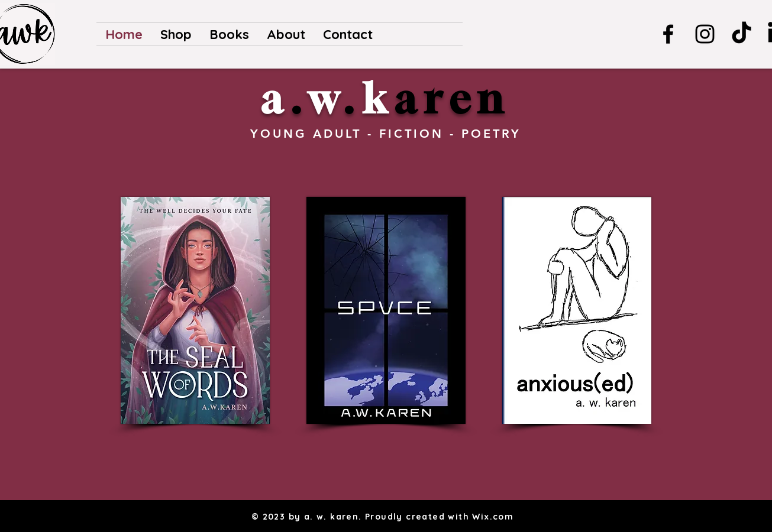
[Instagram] (705, 34)
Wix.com (493, 517)
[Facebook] (668, 34)
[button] (229, 34)
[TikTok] (742, 34)
